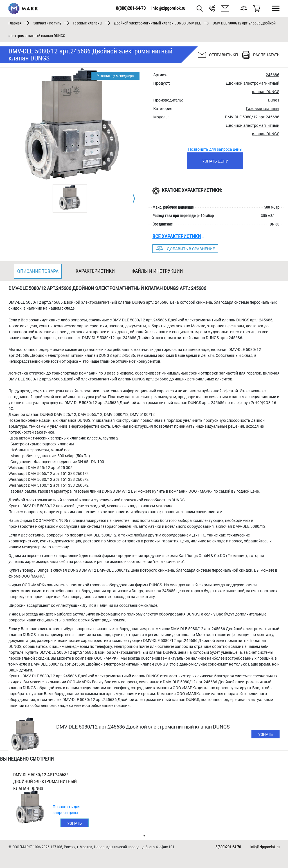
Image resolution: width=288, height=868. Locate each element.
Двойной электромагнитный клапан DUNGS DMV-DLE (157, 23)
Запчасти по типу (47, 23)
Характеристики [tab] (95, 271)
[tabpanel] (70, 199)
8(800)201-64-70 (131, 8)
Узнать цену (215, 161)
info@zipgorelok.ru (168, 8)
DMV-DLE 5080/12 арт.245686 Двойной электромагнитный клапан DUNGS (45, 782)
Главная (15, 23)
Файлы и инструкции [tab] (157, 271)
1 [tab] (144, 836)
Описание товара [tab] (38, 271)
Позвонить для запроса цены (215, 149)
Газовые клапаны (88, 23)
